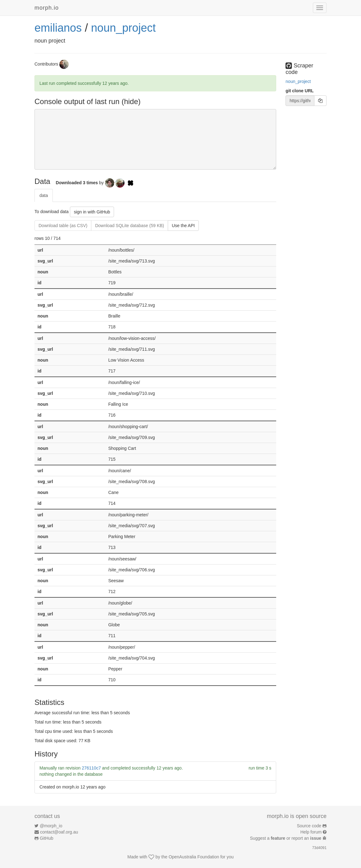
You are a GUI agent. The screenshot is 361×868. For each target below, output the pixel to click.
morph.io (47, 8)
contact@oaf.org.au (59, 832)
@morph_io (51, 826)
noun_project (123, 28)
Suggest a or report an (286, 838)
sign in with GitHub (92, 212)
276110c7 (91, 768)
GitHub (47, 838)
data (44, 195)
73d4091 (319, 848)
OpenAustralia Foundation (194, 857)
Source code (309, 826)
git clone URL (299, 91)
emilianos (58, 28)
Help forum (311, 832)
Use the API (183, 226)
